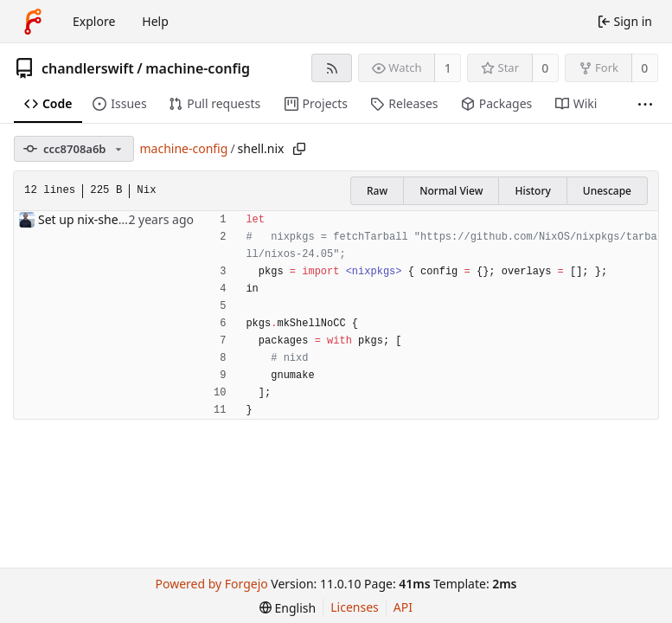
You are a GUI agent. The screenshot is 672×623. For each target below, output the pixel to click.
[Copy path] (299, 149)
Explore (94, 21)
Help (155, 21)
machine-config (198, 68)
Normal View (451, 191)
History (532, 191)
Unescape (607, 191)
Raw (377, 191)
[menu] (288, 608)
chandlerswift (88, 68)
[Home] (33, 22)
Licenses (355, 607)
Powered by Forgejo (212, 584)
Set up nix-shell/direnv (101, 219)
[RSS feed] (332, 68)
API (403, 607)
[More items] (645, 104)
